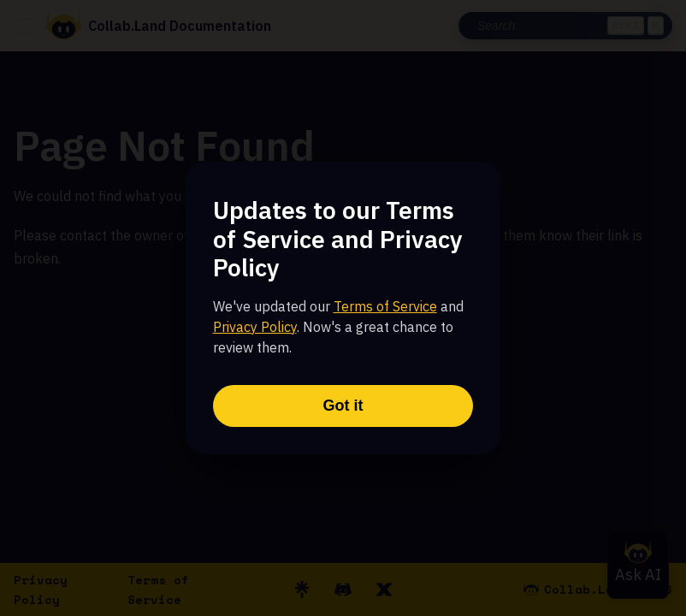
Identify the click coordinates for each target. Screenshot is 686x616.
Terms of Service (385, 306)
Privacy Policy (255, 327)
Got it (343, 406)
